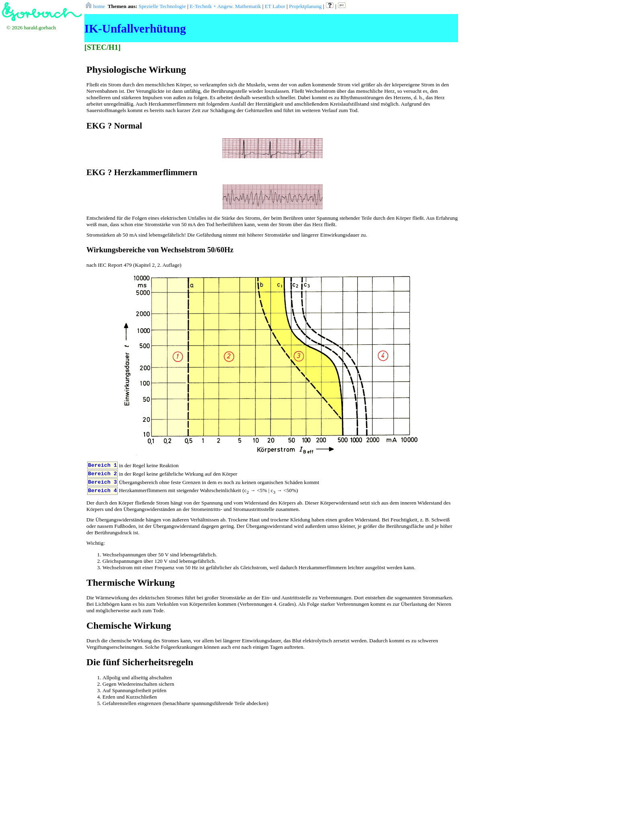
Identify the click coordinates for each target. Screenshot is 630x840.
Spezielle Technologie (162, 6)
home (95, 6)
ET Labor (275, 6)
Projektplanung (305, 6)
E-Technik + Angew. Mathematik (225, 6)
